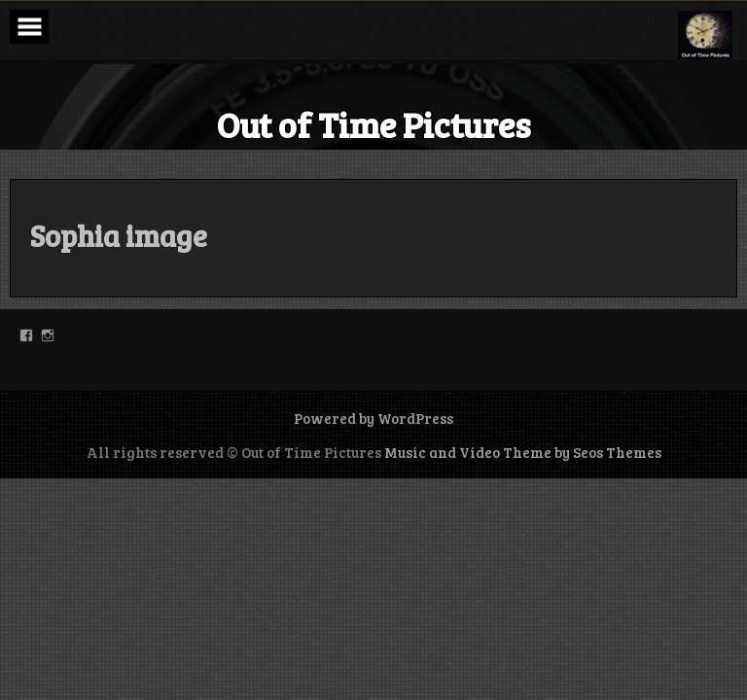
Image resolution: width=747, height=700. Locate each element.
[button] (705, 35)
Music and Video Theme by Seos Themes (523, 452)
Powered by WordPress (373, 418)
